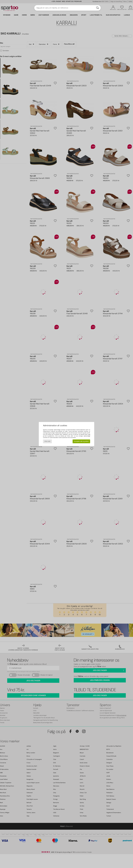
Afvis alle (47, 441)
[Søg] (97, 8)
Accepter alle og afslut (81, 441)
